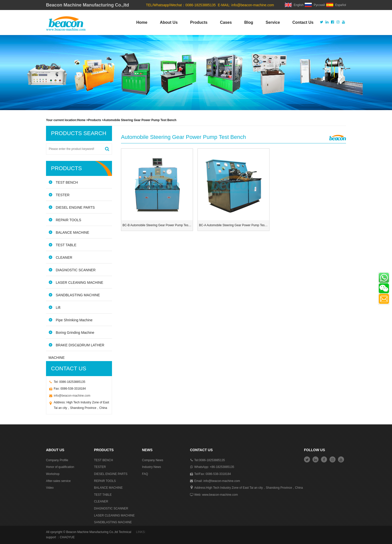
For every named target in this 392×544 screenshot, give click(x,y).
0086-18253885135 (212, 460)
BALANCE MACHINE (69, 232)
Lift (54, 307)
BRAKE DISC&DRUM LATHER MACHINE (76, 347)
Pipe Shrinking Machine (70, 320)
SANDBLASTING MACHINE (74, 295)
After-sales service (58, 481)
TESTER (59, 195)
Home (142, 22)
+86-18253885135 (222, 467)
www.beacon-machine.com (220, 495)
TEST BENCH (63, 182)
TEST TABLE (62, 245)
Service (273, 22)
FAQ (145, 474)
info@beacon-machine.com (253, 5)
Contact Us (303, 22)
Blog (249, 22)
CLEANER (60, 257)
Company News (153, 460)
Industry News (151, 467)
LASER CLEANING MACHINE (76, 282)
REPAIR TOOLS (65, 220)
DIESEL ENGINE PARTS (72, 207)
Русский (315, 5)
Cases (226, 22)
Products (199, 22)
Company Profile (57, 460)
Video (50, 488)
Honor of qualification (60, 467)
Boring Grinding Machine (71, 332)
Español (336, 5)
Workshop (53, 474)
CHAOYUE (67, 537)
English (294, 5)
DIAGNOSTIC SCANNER (72, 270)
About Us (169, 22)
